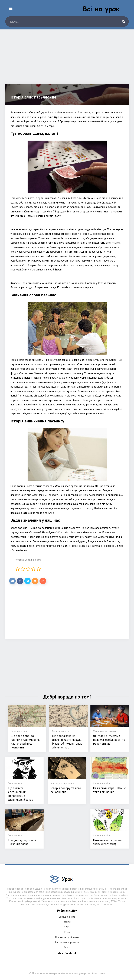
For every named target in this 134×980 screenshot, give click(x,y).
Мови (67, 932)
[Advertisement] (67, 59)
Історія (67, 922)
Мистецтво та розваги (67, 942)
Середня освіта (33, 560)
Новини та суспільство (67, 937)
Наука (67, 927)
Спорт (67, 947)
